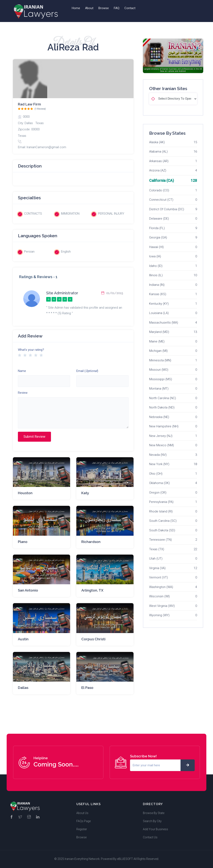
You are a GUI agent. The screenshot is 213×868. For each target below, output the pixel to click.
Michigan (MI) (158, 351)
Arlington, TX (92, 590)
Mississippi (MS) (161, 379)
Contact (130, 8)
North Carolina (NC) (163, 398)
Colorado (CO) (159, 190)
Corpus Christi (93, 639)
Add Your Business (155, 829)
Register (82, 829)
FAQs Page (84, 821)
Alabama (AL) (158, 152)
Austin (23, 639)
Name (22, 371)
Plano (23, 542)
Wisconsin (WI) (159, 596)
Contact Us (150, 837)
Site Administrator (62, 293)
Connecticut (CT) (161, 200)
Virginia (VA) (157, 568)
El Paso (87, 688)
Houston (25, 493)
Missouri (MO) (159, 370)
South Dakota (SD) (162, 530)
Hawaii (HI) (156, 247)
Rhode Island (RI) (161, 511)
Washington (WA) (161, 587)
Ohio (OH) (156, 474)
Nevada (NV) (158, 455)
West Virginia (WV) (162, 606)
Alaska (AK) (157, 142)
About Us (82, 813)
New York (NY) (159, 464)
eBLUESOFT (125, 859)
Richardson (91, 542)
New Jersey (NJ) (161, 436)
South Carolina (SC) (163, 521)
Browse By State (154, 813)
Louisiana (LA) (159, 313)
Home (76, 8)
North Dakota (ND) (162, 407)
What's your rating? (31, 350)
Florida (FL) (157, 228)
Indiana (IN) (157, 285)
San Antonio (28, 590)
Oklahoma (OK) (159, 483)
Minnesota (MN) (160, 360)
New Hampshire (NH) (164, 426)
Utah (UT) (156, 559)
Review (23, 393)
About (89, 8)
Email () (87, 371)
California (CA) (162, 180)
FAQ (117, 8)
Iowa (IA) (155, 256)
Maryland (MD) (159, 332)
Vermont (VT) (159, 577)
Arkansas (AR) (159, 161)
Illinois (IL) (156, 275)
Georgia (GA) (158, 237)
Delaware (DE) (159, 219)
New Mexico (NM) (162, 445)
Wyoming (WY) (159, 615)
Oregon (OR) (158, 493)
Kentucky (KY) (159, 304)
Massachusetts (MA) (164, 323)
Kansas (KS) (158, 294)
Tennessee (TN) (160, 540)
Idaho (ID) (156, 266)
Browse (104, 8)
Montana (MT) (159, 389)
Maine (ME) (157, 341)
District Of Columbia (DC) (167, 209)
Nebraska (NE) (159, 417)
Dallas (23, 688)
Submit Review (34, 437)
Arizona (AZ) (158, 170)
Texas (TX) (157, 549)
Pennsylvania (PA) (161, 502)
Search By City (152, 821)
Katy (85, 493)
